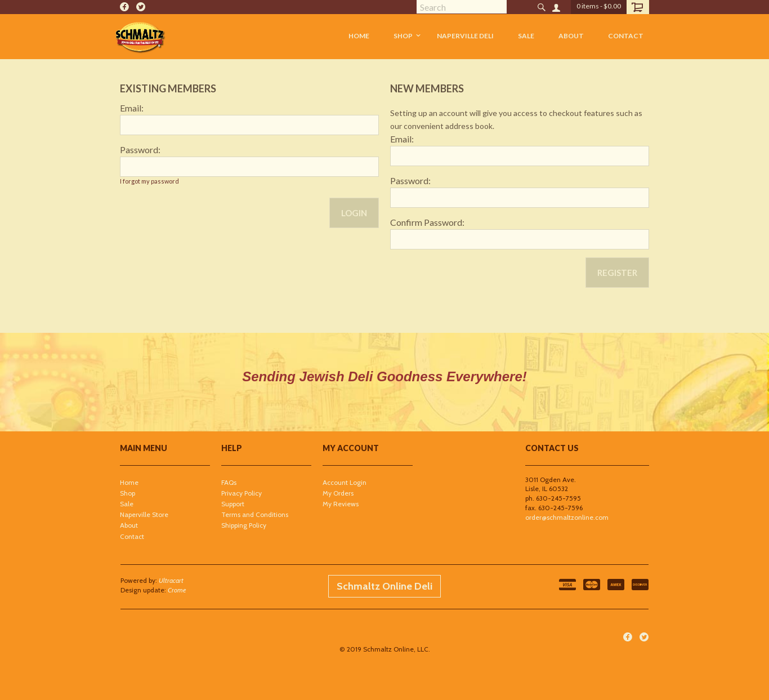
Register (617, 273)
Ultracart (171, 580)
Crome (177, 590)
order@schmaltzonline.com (567, 517)
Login (354, 213)
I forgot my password (149, 181)
